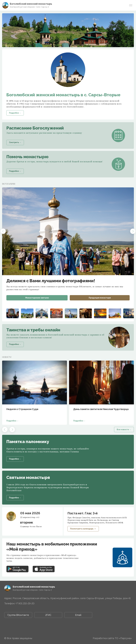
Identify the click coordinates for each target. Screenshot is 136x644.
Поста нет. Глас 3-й (82, 513)
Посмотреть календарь (83, 529)
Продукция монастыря (100, 298)
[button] (3, 231)
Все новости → (124, 430)
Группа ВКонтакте (18, 615)
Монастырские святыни (37, 298)
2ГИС (48, 615)
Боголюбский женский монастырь (31, 4)
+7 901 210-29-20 (25, 603)
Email (78, 615)
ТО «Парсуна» (123, 638)
